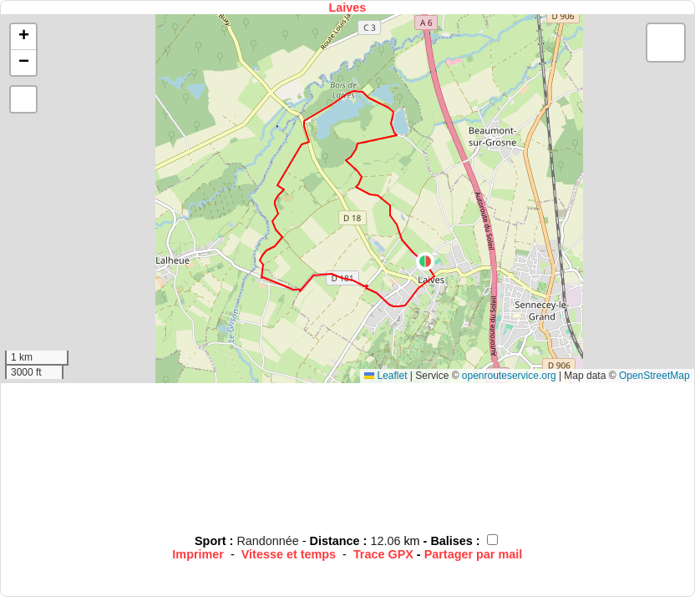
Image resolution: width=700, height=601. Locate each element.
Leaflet (386, 376)
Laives (347, 8)
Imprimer (198, 554)
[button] (425, 261)
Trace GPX (383, 554)
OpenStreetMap (654, 376)
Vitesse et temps (289, 554)
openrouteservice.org (509, 376)
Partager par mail (474, 554)
